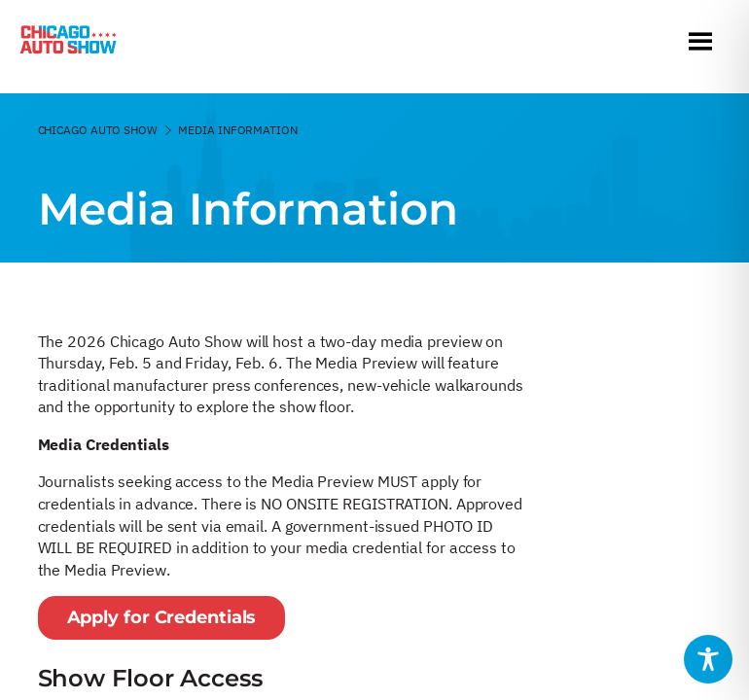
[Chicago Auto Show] (68, 44)
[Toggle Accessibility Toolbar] (708, 659)
